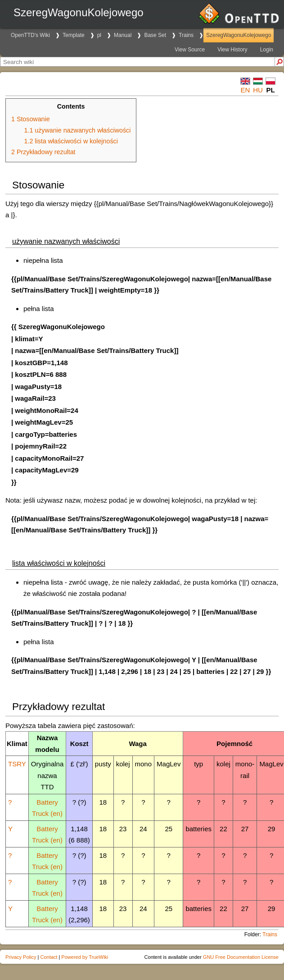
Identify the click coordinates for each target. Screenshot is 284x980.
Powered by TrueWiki (85, 957)
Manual (123, 35)
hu (258, 90)
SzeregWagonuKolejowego (239, 35)
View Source (190, 50)
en (246, 90)
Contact (49, 957)
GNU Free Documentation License (241, 957)
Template (74, 35)
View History (232, 50)
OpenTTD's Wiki (30, 35)
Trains (186, 35)
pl (99, 35)
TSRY (17, 764)
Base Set (155, 35)
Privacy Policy (21, 957)
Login (267, 50)
